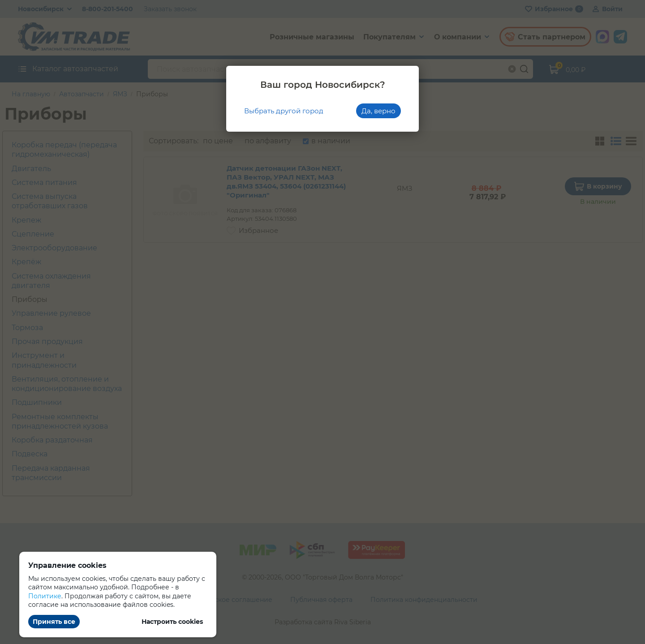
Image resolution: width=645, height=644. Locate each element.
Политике (45, 596)
